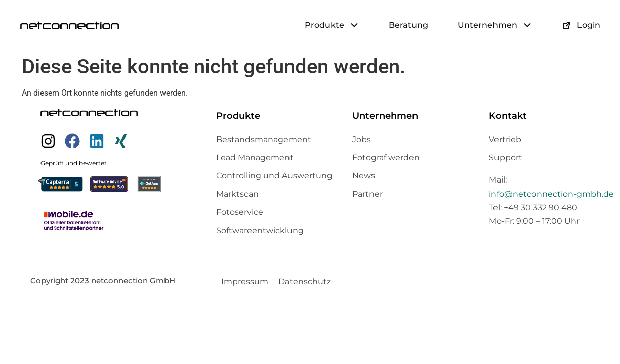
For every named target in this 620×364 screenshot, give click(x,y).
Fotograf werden (386, 157)
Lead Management (255, 157)
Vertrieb (505, 139)
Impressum (245, 281)
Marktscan (237, 194)
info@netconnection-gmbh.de (551, 194)
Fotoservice (240, 212)
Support (506, 157)
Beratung (408, 25)
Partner (367, 194)
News (364, 176)
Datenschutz (305, 281)
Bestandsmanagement (264, 139)
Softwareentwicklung (260, 230)
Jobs (362, 139)
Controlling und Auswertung (274, 176)
